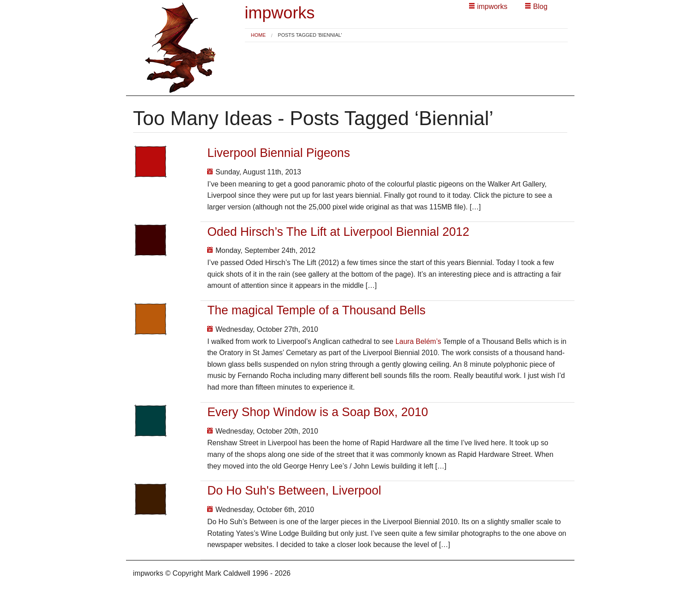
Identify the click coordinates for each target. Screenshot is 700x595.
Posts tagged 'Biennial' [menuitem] (310, 35)
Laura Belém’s (418, 341)
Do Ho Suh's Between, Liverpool (294, 491)
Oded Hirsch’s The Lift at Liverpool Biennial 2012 (338, 232)
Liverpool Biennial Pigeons (278, 153)
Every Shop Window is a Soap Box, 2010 (317, 412)
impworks (280, 13)
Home (259, 35)
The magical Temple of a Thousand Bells (316, 310)
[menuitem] (259, 35)
